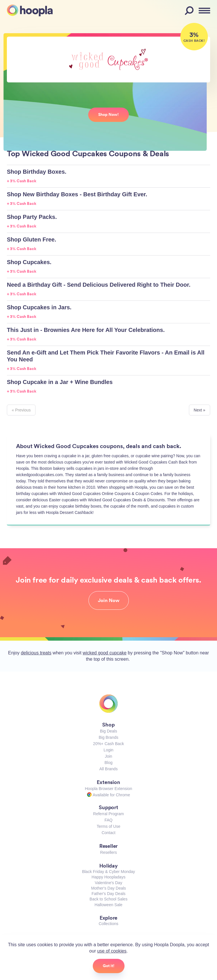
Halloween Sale (108, 905)
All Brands (108, 769)
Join (108, 756)
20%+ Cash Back (108, 744)
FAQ (108, 820)
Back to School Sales (108, 899)
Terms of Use (108, 826)
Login (108, 750)
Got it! (109, 966)
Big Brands (108, 737)
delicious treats (36, 653)
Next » (200, 410)
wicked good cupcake (105, 653)
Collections (108, 924)
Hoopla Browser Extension (109, 789)
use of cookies (112, 951)
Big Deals (108, 731)
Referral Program (108, 814)
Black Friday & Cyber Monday (108, 872)
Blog (108, 763)
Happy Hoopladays (108, 877)
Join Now (109, 600)
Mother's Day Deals (108, 888)
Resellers (108, 852)
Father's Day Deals (109, 894)
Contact (108, 833)
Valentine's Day (108, 883)
